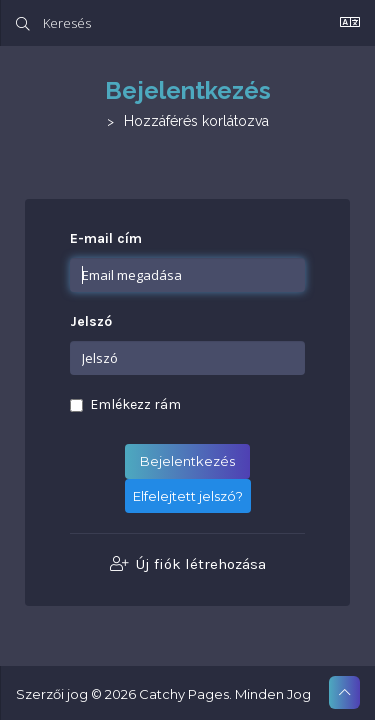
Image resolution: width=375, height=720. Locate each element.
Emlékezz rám (125, 404)
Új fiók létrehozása (188, 564)
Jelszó (91, 321)
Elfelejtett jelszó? (188, 496)
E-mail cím (106, 238)
